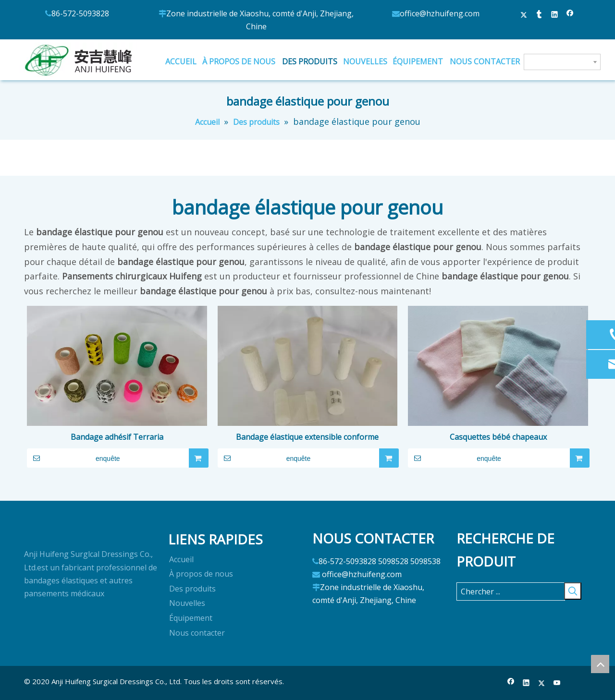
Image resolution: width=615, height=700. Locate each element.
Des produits (192, 589)
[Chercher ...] (511, 591)
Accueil (181, 559)
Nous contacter (197, 633)
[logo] (32, 535)
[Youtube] (557, 683)
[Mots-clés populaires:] (573, 591)
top (600, 664)
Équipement (191, 618)
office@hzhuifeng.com (362, 574)
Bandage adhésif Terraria (117, 437)
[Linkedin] (526, 683)
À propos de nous (201, 574)
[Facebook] (511, 683)
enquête (74, 458)
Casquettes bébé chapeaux (498, 437)
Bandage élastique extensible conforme (307, 437)
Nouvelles (187, 603)
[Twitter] (542, 683)
